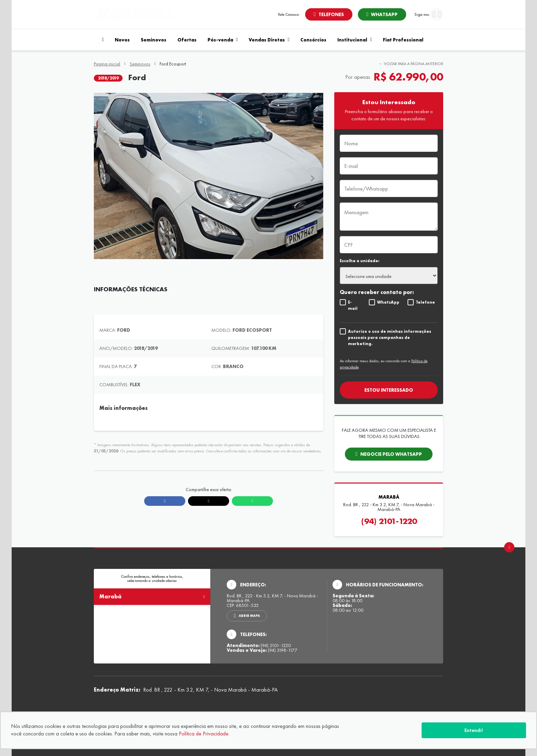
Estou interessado (389, 390)
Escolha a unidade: (360, 261)
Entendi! (474, 730)
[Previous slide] (105, 179)
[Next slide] (312, 179)
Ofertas (187, 40)
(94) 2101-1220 (389, 521)
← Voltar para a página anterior (411, 64)
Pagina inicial (107, 64)
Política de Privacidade (204, 734)
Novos (122, 40)
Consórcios (313, 40)
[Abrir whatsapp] (382, 14)
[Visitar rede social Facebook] (434, 15)
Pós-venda (223, 40)
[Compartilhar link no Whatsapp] (252, 501)
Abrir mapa (249, 616)
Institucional (354, 40)
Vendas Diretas (269, 40)
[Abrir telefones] (329, 14)
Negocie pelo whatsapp (391, 454)
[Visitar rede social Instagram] (440, 15)
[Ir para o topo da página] (509, 547)
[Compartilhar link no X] (209, 501)
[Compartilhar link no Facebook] (165, 501)
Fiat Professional (403, 40)
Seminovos (154, 40)
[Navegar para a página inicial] (102, 40)
